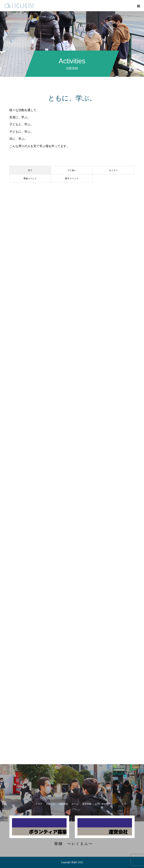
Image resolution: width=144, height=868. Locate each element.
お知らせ (51, 804)
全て (30, 170)
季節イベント (30, 179)
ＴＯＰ (39, 804)
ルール (75, 804)
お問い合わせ (102, 804)
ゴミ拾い (72, 170)
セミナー (113, 170)
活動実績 (63, 804)
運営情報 (87, 804)
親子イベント (72, 179)
